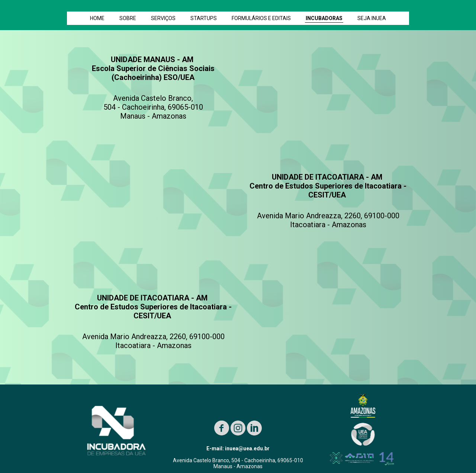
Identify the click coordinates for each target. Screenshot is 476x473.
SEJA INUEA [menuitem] (372, 18)
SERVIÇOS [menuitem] (163, 18)
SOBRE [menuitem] (128, 18)
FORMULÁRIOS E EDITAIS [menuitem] (261, 18)
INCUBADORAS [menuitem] (324, 18)
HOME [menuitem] (97, 18)
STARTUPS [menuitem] (204, 18)
